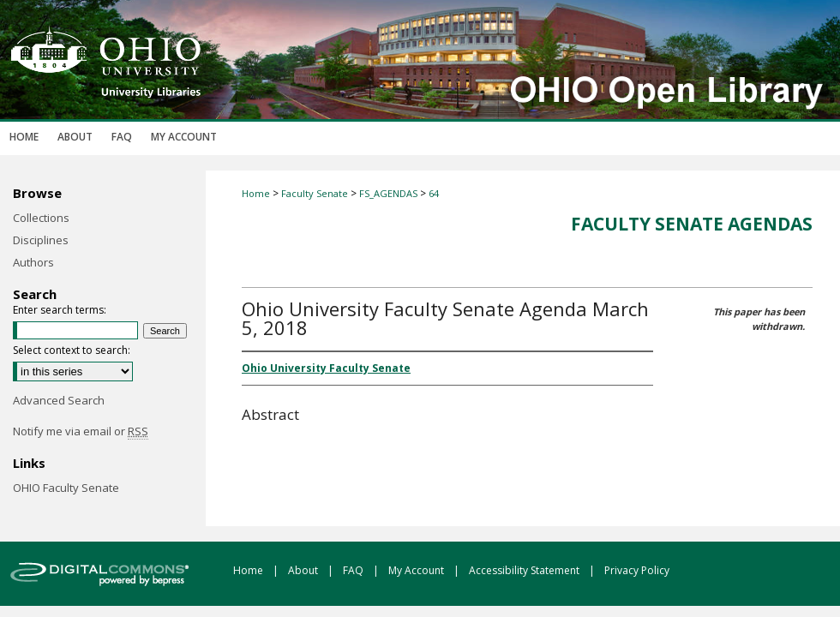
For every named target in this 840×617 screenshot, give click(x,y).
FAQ (354, 570)
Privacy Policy (637, 570)
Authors (33, 262)
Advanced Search (59, 400)
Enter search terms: (60, 310)
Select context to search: (72, 350)
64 (434, 193)
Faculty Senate (315, 193)
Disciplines (41, 240)
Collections (41, 218)
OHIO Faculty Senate (66, 488)
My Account (417, 570)
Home (256, 193)
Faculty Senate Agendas (692, 224)
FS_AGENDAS (388, 193)
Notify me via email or (81, 431)
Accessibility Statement (525, 570)
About (304, 570)
